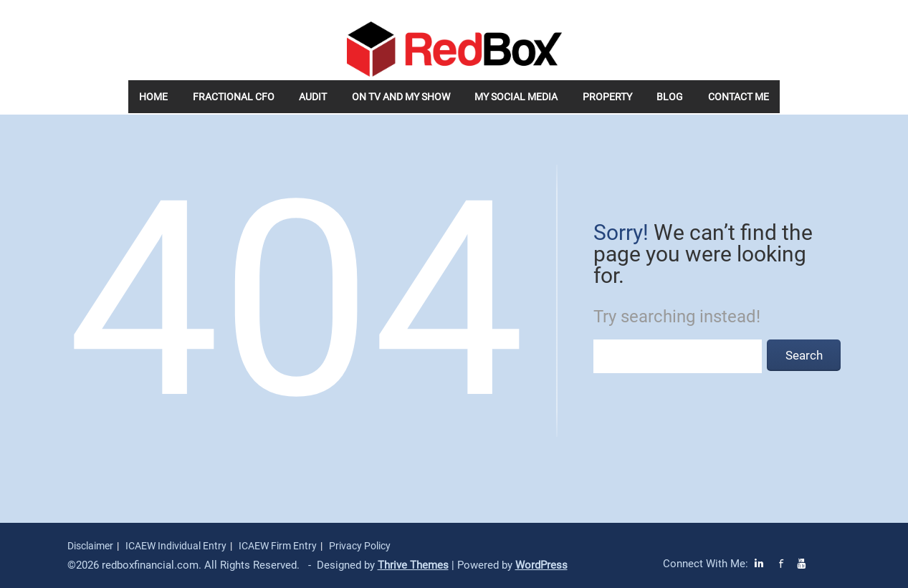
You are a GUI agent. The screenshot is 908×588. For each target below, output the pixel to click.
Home (153, 97)
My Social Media (516, 97)
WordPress (541, 565)
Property (607, 97)
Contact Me (739, 97)
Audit (313, 97)
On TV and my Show (401, 97)
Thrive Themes (413, 565)
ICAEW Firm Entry (278, 546)
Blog (670, 97)
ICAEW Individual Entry (176, 546)
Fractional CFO (234, 97)
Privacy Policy (360, 546)
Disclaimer (90, 546)
